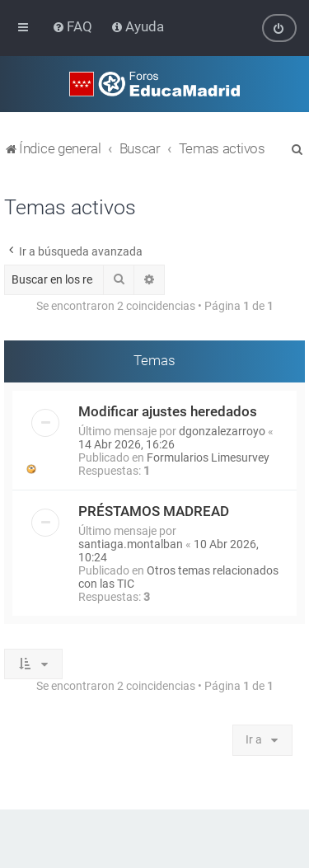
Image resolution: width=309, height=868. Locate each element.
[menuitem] (74, 26)
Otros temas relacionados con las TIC (178, 576)
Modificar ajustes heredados (168, 411)
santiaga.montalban (131, 543)
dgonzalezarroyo (222, 430)
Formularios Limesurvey (208, 457)
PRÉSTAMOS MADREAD (154, 510)
